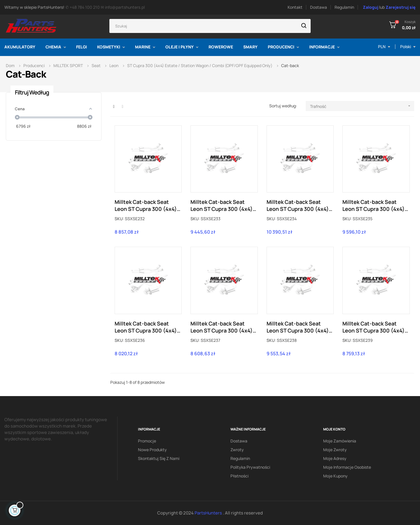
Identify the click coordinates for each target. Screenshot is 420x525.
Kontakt (295, 7)
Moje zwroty (335, 450)
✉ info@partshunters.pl (123, 7)
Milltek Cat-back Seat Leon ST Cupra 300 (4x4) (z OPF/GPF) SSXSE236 (146, 327)
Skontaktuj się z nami (159, 458)
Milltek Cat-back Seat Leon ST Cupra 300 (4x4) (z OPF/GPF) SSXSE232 (146, 205)
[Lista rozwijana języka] (408, 47)
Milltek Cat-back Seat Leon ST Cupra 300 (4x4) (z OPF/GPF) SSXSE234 (298, 205)
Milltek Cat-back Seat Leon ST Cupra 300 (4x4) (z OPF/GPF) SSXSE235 (373, 205)
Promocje (147, 441)
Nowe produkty (152, 450)
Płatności (239, 476)
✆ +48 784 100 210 (83, 7)
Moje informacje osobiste (347, 467)
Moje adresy (335, 458)
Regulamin (344, 7)
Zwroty (237, 450)
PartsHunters (209, 513)
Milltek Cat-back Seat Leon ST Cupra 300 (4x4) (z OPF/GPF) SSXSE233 (222, 205)
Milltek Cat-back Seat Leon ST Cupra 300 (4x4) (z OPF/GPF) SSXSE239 (373, 327)
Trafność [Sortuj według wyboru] (362, 106)
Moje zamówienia (340, 441)
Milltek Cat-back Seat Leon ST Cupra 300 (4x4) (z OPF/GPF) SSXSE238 (298, 327)
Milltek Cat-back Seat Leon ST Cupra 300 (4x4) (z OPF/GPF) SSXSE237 (222, 327)
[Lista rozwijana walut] (384, 47)
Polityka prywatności (250, 467)
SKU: (119, 219)
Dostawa (318, 7)
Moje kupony (335, 476)
